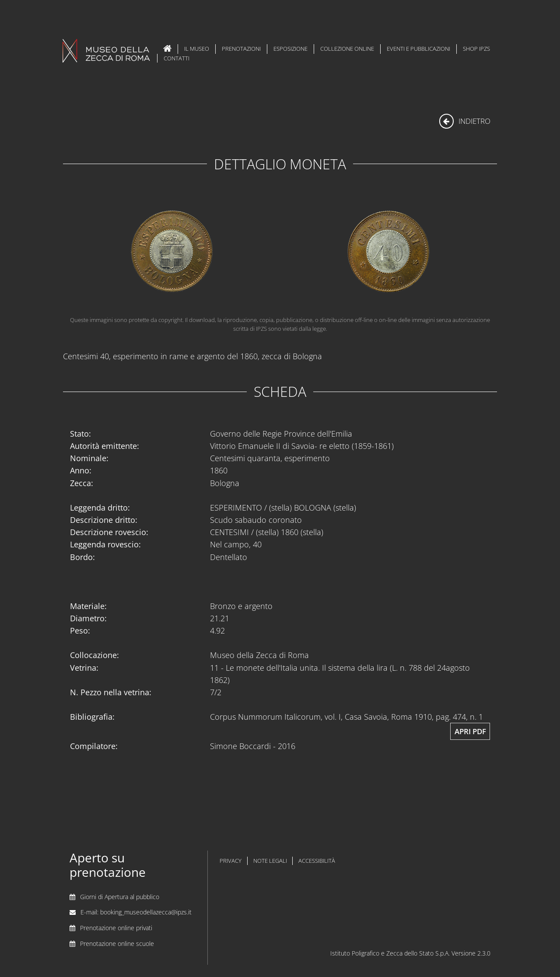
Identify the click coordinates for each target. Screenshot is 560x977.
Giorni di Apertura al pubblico (120, 897)
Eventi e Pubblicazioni (418, 49)
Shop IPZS (476, 49)
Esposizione (290, 49)
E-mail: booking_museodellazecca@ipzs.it (136, 912)
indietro (465, 121)
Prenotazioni (241, 49)
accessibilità (317, 861)
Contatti (177, 58)
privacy (231, 861)
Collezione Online (347, 49)
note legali (270, 861)
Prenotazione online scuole (117, 944)
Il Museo (197, 49)
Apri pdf (470, 731)
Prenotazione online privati (116, 928)
